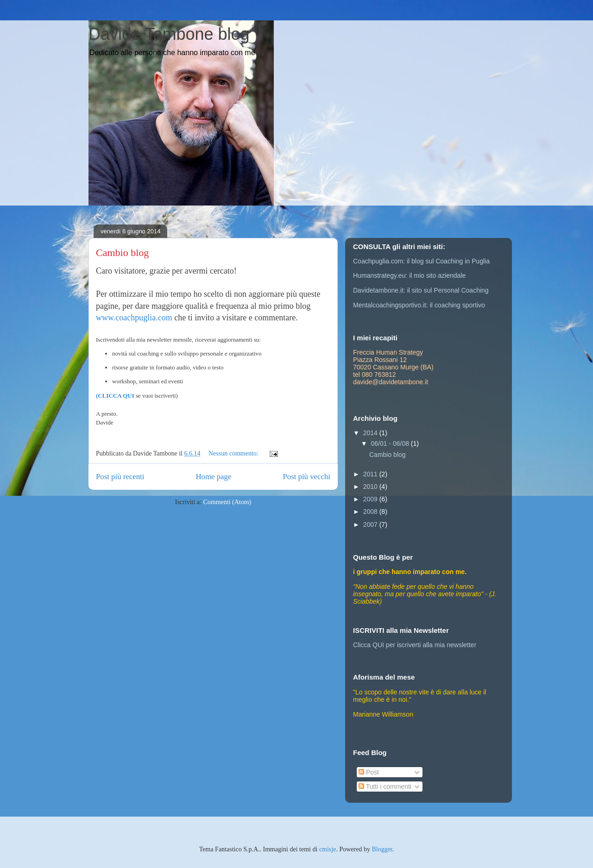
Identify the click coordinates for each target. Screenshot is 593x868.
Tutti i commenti (385, 787)
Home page (213, 477)
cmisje (328, 849)
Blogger (382, 849)
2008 (371, 512)
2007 (371, 525)
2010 (371, 487)
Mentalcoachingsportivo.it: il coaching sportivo (419, 305)
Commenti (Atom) (227, 502)
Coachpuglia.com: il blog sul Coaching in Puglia (421, 261)
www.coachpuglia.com (134, 318)
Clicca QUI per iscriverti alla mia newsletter (415, 645)
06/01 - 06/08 (391, 443)
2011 (371, 474)
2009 (371, 499)
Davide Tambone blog (169, 34)
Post (369, 772)
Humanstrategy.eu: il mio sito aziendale (409, 275)
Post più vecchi (306, 477)
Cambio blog (122, 253)
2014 (371, 433)
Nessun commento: (234, 453)
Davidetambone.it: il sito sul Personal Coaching (421, 290)
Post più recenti (120, 477)
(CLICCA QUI (115, 396)
